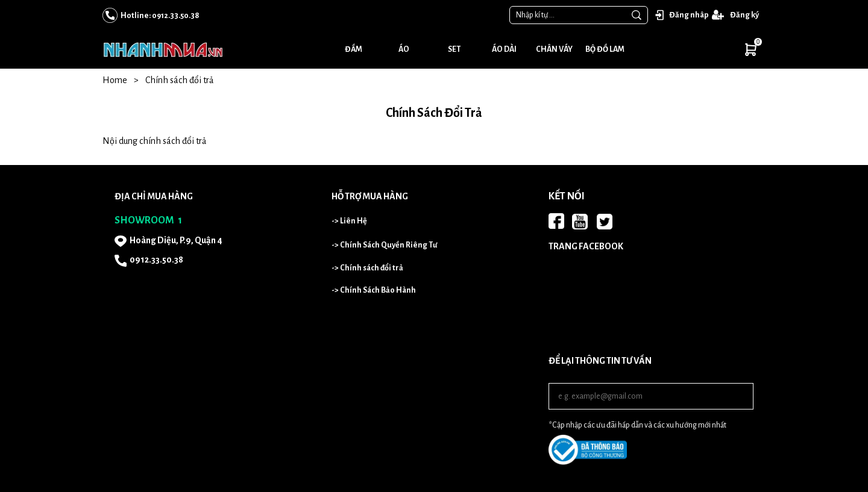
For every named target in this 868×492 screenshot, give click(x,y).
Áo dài (504, 49)
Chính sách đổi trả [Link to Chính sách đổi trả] (179, 80)
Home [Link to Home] (124, 80)
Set (454, 49)
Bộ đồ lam (605, 49)
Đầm (354, 49)
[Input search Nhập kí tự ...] (568, 15)
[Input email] (651, 396)
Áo (404, 49)
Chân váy (554, 49)
